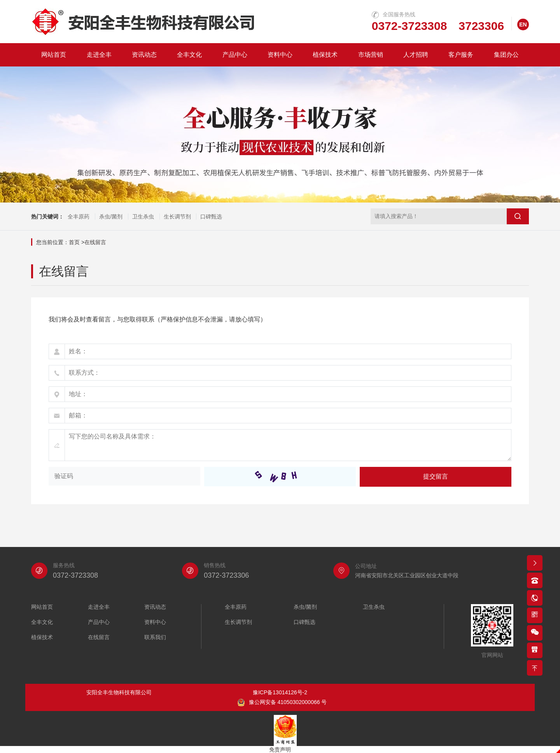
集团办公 (506, 55)
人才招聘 (416, 55)
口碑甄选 (211, 217)
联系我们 (155, 637)
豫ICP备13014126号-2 (280, 692)
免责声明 (280, 750)
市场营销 (371, 55)
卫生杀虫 (143, 217)
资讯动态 (144, 55)
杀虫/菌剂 (111, 217)
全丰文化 (189, 55)
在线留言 (95, 242)
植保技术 (325, 55)
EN (523, 24)
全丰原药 (79, 217)
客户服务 (461, 55)
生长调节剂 (177, 217)
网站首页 (54, 55)
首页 (74, 242)
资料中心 (280, 55)
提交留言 (436, 476)
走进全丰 (99, 55)
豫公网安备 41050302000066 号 (282, 702)
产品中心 (235, 55)
